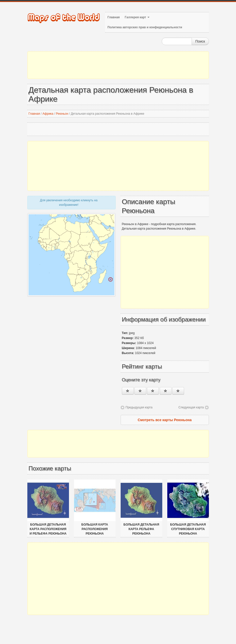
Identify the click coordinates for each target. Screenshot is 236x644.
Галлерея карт (137, 17)
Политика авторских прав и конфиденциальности (145, 27)
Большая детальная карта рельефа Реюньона (141, 529)
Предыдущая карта (139, 407)
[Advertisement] (118, 65)
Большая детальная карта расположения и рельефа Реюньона (48, 529)
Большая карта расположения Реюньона (95, 529)
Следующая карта (191, 407)
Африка (48, 114)
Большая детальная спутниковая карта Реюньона (188, 529)
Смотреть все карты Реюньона (165, 420)
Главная (114, 17)
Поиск (200, 41)
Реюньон (62, 114)
